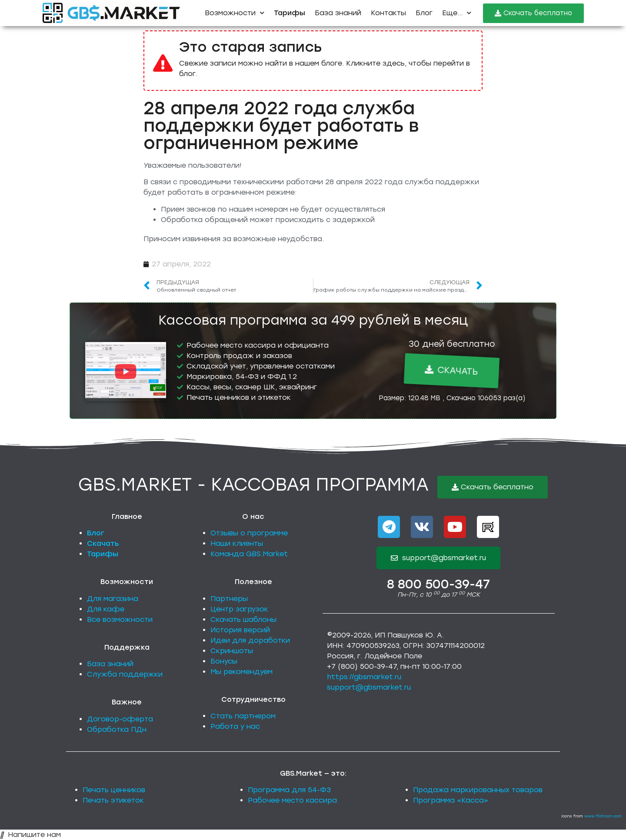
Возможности (235, 13)
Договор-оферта (120, 719)
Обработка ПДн (117, 729)
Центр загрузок (239, 609)
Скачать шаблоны (243, 619)
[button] (126, 372)
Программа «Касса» (451, 800)
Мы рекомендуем (241, 672)
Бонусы (224, 661)
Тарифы (103, 554)
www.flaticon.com (603, 816)
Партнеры (229, 599)
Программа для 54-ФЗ (289, 790)
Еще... (457, 13)
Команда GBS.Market (249, 554)
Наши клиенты (237, 543)
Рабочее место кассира (292, 800)
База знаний (338, 13)
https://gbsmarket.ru (364, 677)
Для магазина (113, 599)
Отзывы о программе (249, 533)
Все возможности (120, 619)
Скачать (103, 543)
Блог (424, 13)
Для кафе (106, 609)
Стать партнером (243, 716)
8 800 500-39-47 (438, 584)
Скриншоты (232, 651)
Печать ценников (114, 790)
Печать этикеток (113, 800)
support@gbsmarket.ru (369, 687)
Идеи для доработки (250, 640)
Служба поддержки (125, 674)
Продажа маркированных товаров (478, 790)
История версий (240, 630)
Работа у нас (235, 726)
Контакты (388, 13)
